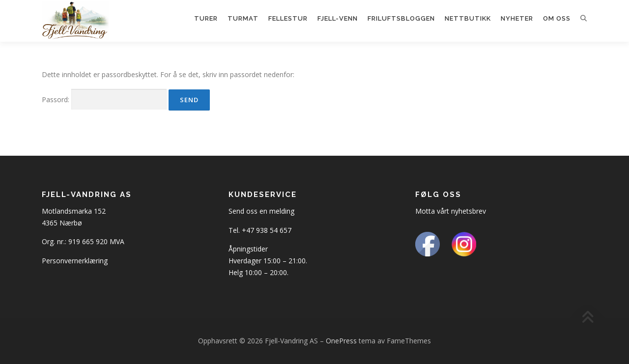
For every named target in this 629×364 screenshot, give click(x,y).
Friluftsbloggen (401, 18)
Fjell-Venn (338, 18)
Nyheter (517, 18)
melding (282, 211)
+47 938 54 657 (267, 230)
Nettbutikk (468, 18)
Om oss (557, 18)
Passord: (104, 99)
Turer (206, 18)
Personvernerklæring (75, 261)
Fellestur (288, 18)
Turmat (243, 18)
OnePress (341, 341)
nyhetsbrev (469, 211)
